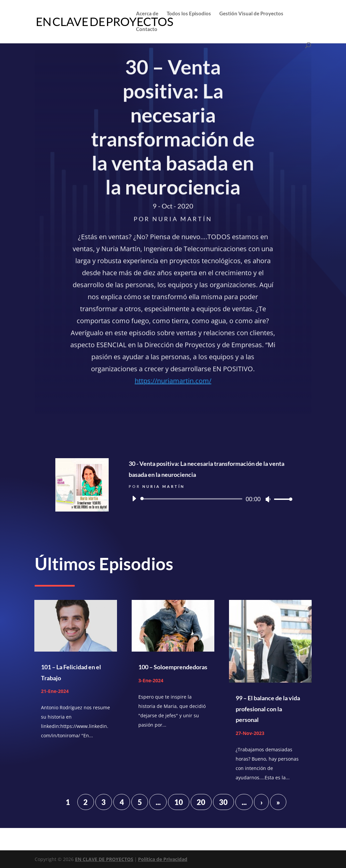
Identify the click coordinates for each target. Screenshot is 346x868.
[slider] (192, 499)
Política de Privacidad (163, 859)
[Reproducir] (134, 499)
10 (179, 802)
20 (201, 802)
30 (223, 802)
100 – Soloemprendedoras (173, 667)
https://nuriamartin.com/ (173, 382)
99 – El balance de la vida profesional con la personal (268, 709)
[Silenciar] (268, 499)
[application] (210, 499)
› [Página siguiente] (261, 802)
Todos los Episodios (189, 14)
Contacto (147, 29)
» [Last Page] (278, 802)
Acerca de (147, 14)
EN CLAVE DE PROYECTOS (104, 859)
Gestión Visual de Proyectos (251, 14)
